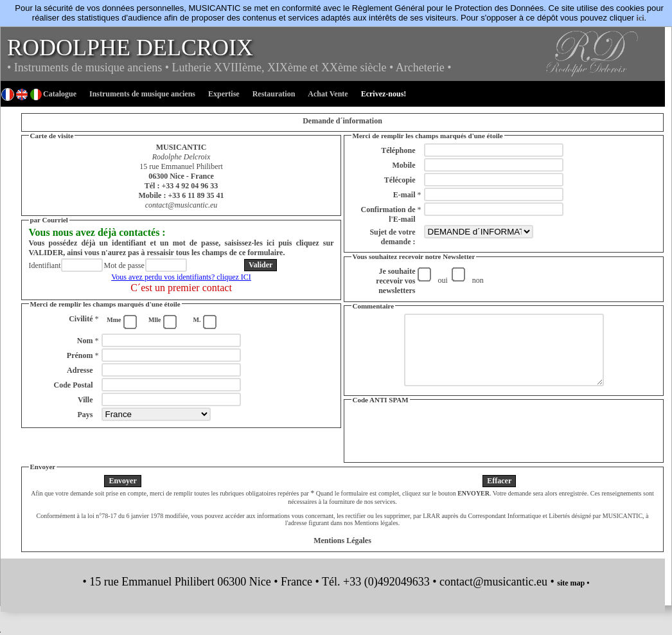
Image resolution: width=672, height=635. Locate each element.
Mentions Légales (342, 554)
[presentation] (504, 445)
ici (641, 18)
